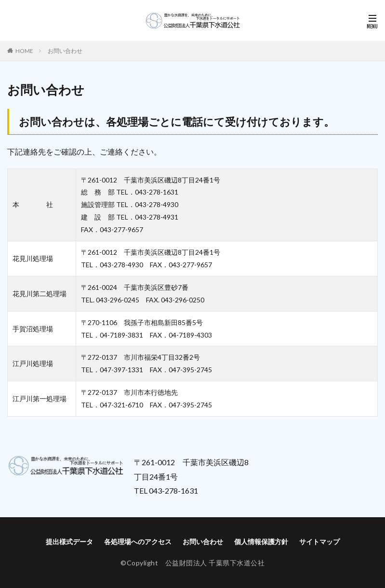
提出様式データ (69, 542)
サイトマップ (319, 542)
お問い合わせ (65, 51)
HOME (24, 51)
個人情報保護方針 (261, 542)
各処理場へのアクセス (138, 542)
